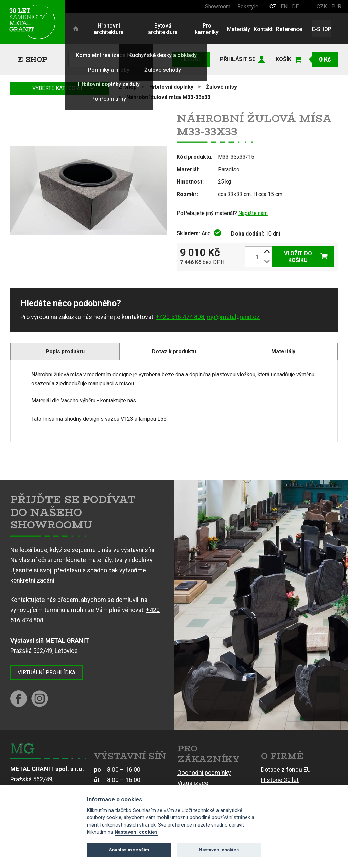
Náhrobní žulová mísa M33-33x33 (168, 97)
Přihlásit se (238, 59)
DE (295, 7)
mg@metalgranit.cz (233, 317)
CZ (273, 7)
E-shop (32, 59)
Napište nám (253, 213)
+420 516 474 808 (180, 317)
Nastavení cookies (136, 832)
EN (284, 7)
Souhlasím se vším (129, 850)
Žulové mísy (221, 87)
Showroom (218, 7)
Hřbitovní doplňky (171, 87)
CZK (322, 7)
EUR (336, 7)
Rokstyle (248, 7)
